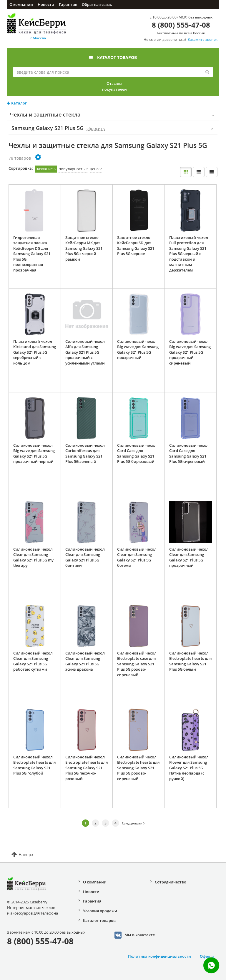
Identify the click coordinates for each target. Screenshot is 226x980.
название (44, 169)
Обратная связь (97, 4)
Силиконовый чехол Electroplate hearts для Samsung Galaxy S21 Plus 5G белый (190, 661)
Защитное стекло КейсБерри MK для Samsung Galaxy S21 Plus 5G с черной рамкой (84, 248)
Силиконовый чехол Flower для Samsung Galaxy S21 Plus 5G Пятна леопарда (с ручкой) (189, 768)
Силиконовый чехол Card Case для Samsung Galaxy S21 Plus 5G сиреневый (189, 453)
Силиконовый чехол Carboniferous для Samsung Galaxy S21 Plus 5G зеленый (85, 453)
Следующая (133, 823)
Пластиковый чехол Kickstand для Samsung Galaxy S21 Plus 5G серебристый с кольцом (35, 352)
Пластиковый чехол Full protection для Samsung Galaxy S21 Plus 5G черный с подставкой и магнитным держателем (189, 254)
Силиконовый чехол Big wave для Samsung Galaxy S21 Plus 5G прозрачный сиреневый (190, 352)
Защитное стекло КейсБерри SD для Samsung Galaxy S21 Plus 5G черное (136, 246)
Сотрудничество (171, 882)
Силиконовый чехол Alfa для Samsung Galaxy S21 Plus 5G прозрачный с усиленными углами (85, 352)
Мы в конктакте (135, 935)
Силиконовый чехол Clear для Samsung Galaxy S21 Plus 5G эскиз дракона (85, 661)
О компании (21, 4)
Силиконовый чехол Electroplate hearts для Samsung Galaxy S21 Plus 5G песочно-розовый (87, 768)
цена (94, 169)
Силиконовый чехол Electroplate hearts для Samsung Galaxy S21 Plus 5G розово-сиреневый (138, 768)
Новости (46, 4)
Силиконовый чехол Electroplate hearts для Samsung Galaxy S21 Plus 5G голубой (34, 765)
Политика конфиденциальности (159, 956)
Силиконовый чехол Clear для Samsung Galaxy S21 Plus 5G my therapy (33, 557)
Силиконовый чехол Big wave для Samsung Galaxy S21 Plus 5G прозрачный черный (34, 453)
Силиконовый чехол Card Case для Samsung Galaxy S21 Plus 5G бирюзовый (137, 453)
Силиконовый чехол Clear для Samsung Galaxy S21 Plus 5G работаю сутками (33, 661)
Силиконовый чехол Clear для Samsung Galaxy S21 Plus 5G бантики (85, 557)
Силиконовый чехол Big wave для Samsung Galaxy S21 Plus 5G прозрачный (138, 350)
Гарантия (68, 4)
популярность (72, 169)
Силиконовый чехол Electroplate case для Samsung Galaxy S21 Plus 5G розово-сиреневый (137, 664)
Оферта (207, 956)
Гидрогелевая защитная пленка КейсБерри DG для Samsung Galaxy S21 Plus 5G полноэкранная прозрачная (32, 254)
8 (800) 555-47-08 (181, 25)
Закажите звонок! (203, 39)
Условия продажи (100, 911)
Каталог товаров (113, 57)
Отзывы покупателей (114, 86)
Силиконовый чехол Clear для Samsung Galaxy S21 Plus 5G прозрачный (189, 557)
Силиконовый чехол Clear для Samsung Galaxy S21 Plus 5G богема (137, 557)
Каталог (17, 103)
